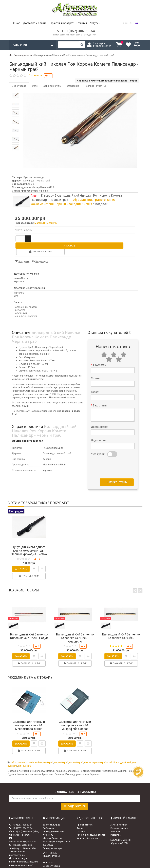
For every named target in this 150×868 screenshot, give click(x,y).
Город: (95, 379)
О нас (17, 23)
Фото (35, 86)
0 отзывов (35, 75)
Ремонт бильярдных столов (91, 822)
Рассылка (116, 822)
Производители (85, 811)
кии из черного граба (96, 749)
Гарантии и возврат (53, 860)
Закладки (115, 818)
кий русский (25, 753)
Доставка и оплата (35, 23)
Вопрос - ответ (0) (96, 86)
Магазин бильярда (52, 825)
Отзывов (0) (74, 86)
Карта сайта (49, 856)
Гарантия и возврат (61, 23)
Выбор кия (48, 815)
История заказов (119, 815)
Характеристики (52, 86)
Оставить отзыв (117, 469)
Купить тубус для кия (87, 825)
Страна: (96, 365)
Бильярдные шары (53, 835)
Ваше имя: (99, 352)
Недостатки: (99, 427)
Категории (33, 45)
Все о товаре (19, 86)
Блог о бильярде (51, 811)
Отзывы (82, 23)
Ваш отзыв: (100, 392)
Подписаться (75, 793)
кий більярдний (117, 749)
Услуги (95, 23)
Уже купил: (98, 441)
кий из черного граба (22, 749)
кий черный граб (44, 749)
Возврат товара (51, 853)
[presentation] (117, 454)
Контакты (48, 849)
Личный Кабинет (119, 811)
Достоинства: (99, 414)
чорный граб (76, 749)
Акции (80, 815)
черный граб (61, 749)
